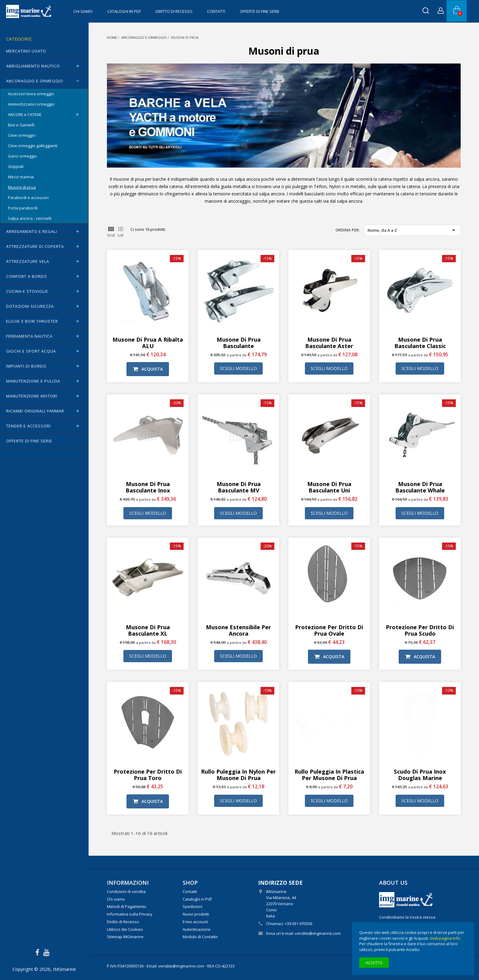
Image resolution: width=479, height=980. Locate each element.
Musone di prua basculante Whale (420, 487)
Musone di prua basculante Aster (329, 343)
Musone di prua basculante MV (239, 487)
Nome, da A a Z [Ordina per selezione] (412, 230)
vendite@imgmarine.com (318, 933)
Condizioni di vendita (126, 891)
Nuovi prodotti (196, 914)
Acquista (148, 369)
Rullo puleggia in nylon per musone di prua (238, 775)
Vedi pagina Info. (445, 938)
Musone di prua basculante (239, 343)
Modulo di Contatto (200, 937)
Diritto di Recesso (174, 11)
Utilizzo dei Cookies (125, 929)
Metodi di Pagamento (127, 906)
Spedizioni (192, 906)
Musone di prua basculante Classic (420, 343)
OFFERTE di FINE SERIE (260, 11)
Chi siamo (83, 11)
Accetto (374, 963)
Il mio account (195, 922)
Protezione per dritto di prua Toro (148, 775)
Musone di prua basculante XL (148, 630)
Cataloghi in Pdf (124, 11)
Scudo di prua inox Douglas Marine (420, 775)
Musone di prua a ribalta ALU (148, 343)
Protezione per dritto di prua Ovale (329, 630)
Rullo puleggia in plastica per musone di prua (329, 775)
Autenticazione (197, 929)
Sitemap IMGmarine (125, 937)
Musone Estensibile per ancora (238, 630)
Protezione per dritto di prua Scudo (420, 630)
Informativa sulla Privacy (130, 914)
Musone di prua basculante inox (148, 487)
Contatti (216, 11)
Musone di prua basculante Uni (329, 487)
